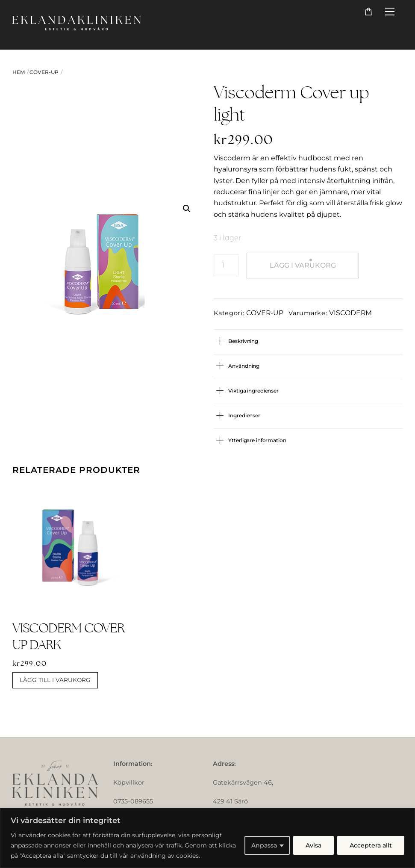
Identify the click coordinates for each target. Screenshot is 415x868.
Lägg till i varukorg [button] (55, 680)
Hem (19, 72)
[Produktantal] (226, 265)
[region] (207, 838)
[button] (187, 209)
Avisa (313, 845)
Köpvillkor (129, 782)
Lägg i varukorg (303, 265)
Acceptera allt (371, 845)
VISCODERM (350, 313)
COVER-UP (44, 72)
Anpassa (264, 845)
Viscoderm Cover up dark (68, 636)
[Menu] (390, 12)
